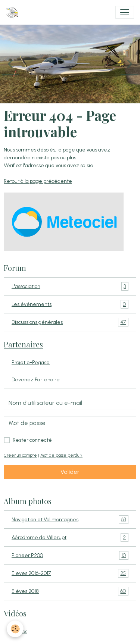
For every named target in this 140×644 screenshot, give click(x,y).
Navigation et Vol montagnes (70, 520)
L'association (70, 286)
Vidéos (19, 632)
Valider (70, 472)
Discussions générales (70, 322)
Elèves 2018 (70, 591)
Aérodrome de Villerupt (70, 537)
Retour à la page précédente (38, 181)
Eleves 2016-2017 (70, 573)
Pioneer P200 (70, 555)
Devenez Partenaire (36, 380)
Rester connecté (32, 440)
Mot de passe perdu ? (61, 455)
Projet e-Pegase (31, 362)
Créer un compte (20, 455)
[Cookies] (15, 629)
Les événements (70, 304)
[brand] (14, 12)
